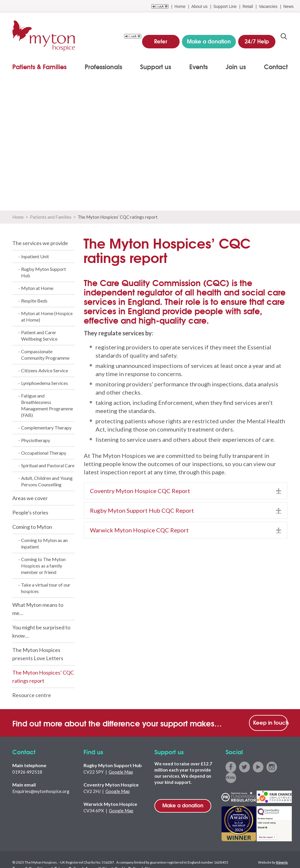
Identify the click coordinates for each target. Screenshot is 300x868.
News (288, 6)
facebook (231, 767)
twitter (244, 767)
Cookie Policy (115, 857)
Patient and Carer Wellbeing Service (39, 336)
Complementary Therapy (46, 428)
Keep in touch (270, 722)
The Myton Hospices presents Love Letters (38, 654)
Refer (166, 38)
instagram (270, 767)
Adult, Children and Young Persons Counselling (47, 481)
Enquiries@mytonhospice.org (41, 791)
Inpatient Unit (35, 256)
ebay (283, 767)
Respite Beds (34, 301)
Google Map (121, 772)
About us (199, 6)
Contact (276, 67)
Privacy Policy (62, 857)
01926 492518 (27, 772)
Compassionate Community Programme (45, 355)
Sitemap (138, 857)
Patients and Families (51, 217)
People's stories (30, 512)
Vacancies (268, 6)
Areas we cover (30, 498)
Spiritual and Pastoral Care (48, 465)
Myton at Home (37, 288)
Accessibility (88, 857)
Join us (236, 67)
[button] (279, 491)
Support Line (225, 6)
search (284, 38)
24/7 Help (258, 38)
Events (198, 67)
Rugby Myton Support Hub (44, 272)
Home (180, 6)
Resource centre (32, 695)
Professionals (103, 67)
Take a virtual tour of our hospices (46, 588)
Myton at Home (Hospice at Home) (47, 316)
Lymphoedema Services (45, 383)
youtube (257, 767)
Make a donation (183, 805)
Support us (156, 67)
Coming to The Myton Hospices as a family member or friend (43, 566)
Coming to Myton (32, 527)
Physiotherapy (36, 440)
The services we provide (40, 243)
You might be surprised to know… (41, 631)
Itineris (282, 851)
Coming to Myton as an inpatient (44, 543)
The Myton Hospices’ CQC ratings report (43, 677)
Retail (248, 6)
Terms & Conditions (29, 857)
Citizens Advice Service (45, 370)
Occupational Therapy (44, 453)
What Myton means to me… (38, 609)
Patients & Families (39, 67)
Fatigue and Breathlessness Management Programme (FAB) (47, 405)
